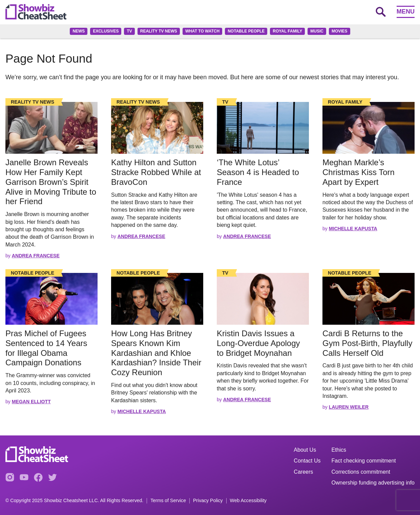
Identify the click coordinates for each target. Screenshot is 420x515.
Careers (303, 472)
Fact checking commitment (364, 461)
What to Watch (202, 31)
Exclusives (106, 31)
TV (129, 31)
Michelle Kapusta (353, 229)
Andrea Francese (36, 256)
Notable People (246, 31)
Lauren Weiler (349, 407)
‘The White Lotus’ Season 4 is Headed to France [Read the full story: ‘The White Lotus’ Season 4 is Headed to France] (258, 172)
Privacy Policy (208, 501)
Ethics (339, 450)
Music (317, 31)
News (79, 31)
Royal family (287, 31)
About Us (305, 450)
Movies (340, 31)
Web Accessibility (248, 501)
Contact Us (307, 461)
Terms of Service (168, 501)
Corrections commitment (361, 472)
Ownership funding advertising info (373, 483)
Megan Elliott (31, 402)
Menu (406, 12)
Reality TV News (159, 31)
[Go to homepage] (36, 12)
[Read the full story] (51, 128)
